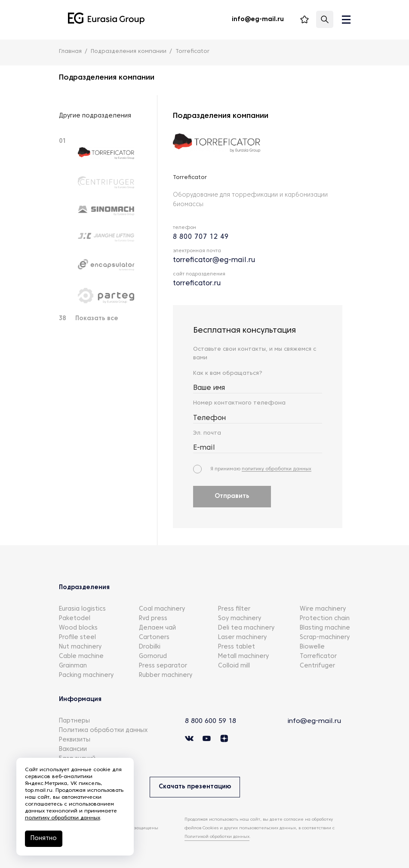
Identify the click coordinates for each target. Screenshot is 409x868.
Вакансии (73, 750)
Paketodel (75, 619)
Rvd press (153, 619)
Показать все (97, 319)
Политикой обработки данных (217, 836)
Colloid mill (234, 667)
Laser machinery (242, 638)
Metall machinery (243, 657)
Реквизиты (75, 741)
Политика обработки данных (103, 731)
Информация (80, 700)
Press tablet (237, 648)
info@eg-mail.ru (315, 722)
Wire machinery (323, 610)
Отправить (232, 497)
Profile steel (77, 638)
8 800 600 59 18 (213, 722)
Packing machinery (86, 676)
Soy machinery (240, 619)
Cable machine (81, 657)
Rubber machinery (166, 676)
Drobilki (150, 648)
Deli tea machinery (246, 629)
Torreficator (318, 657)
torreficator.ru (197, 284)
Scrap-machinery (325, 638)
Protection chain (325, 619)
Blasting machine (325, 629)
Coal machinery (162, 610)
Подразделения (84, 588)
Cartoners (154, 638)
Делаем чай (157, 629)
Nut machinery (80, 648)
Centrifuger (317, 667)
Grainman (73, 667)
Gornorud (153, 657)
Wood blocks (78, 629)
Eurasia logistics (82, 610)
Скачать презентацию (197, 788)
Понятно (45, 838)
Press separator (163, 667)
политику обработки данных (277, 470)
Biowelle (312, 648)
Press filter (234, 610)
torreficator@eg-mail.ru (214, 260)
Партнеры (74, 722)
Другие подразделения (95, 116)
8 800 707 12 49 (201, 237)
